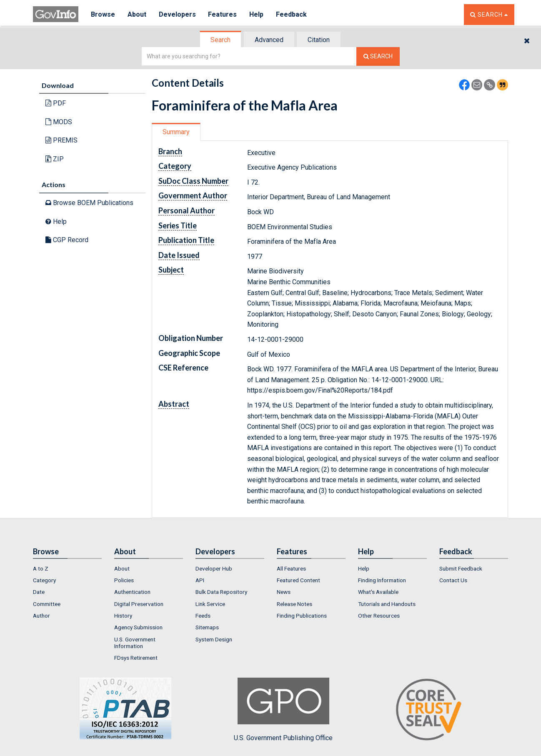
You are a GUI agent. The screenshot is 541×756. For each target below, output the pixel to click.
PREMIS (61, 140)
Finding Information (382, 580)
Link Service (210, 604)
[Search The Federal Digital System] (378, 56)
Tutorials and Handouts (387, 604)
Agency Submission (138, 627)
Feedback (292, 14)
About (137, 14)
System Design (214, 639)
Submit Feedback (461, 568)
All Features (291, 568)
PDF (56, 103)
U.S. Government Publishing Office (283, 710)
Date (39, 592)
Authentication (132, 592)
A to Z (41, 568)
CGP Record (67, 240)
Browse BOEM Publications (89, 203)
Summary (176, 132)
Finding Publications (302, 616)
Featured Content (298, 580)
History (123, 616)
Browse (103, 14)
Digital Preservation (139, 604)
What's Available (378, 592)
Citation (319, 40)
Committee (47, 604)
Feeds (203, 616)
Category (44, 580)
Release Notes (294, 604)
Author (41, 616)
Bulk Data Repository (221, 592)
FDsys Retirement (136, 658)
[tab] (221, 40)
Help (257, 14)
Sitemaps (207, 627)
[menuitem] (67, 568)
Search (220, 40)
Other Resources (379, 616)
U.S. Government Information (135, 643)
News (284, 592)
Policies (124, 580)
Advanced (269, 40)
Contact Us (453, 580)
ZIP (55, 159)
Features (223, 14)
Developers (177, 14)
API (200, 580)
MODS (59, 122)
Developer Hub (214, 568)
